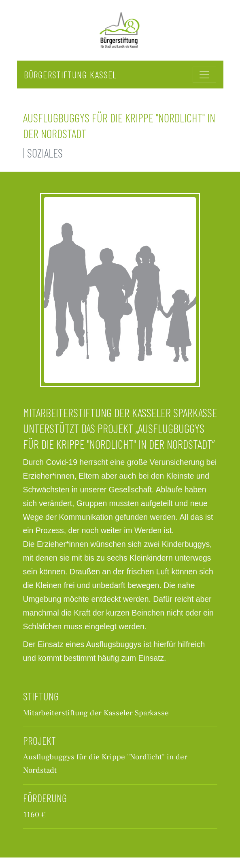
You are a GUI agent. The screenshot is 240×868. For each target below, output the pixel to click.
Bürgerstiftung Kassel (70, 75)
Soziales (45, 153)
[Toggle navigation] (204, 75)
